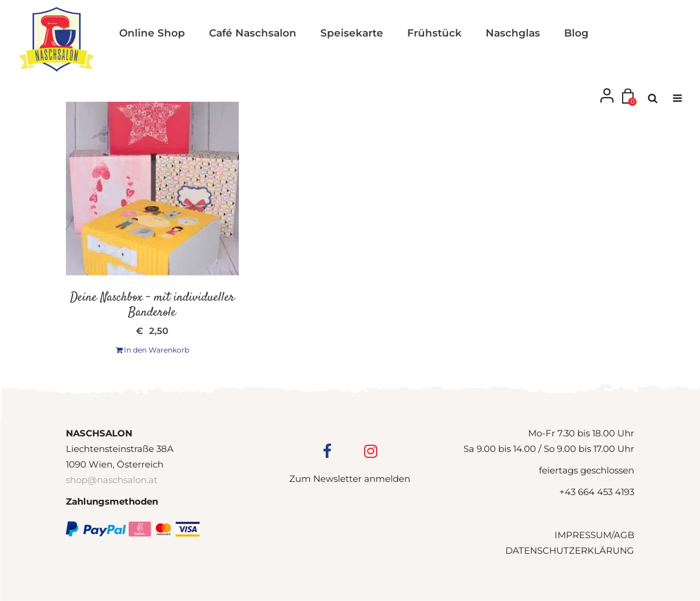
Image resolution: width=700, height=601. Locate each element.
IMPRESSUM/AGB (594, 535)
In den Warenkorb (152, 350)
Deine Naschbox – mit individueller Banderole (152, 305)
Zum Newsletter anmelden (350, 479)
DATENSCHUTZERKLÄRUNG (570, 550)
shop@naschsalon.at (112, 480)
